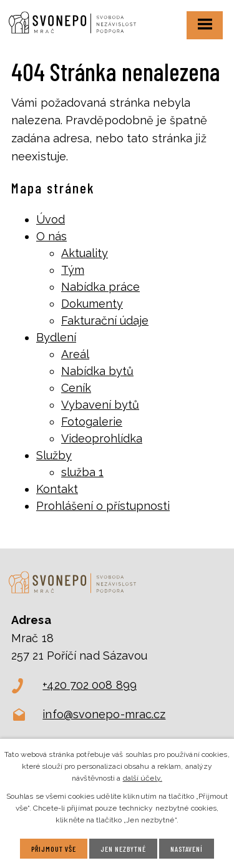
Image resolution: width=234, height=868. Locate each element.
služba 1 (82, 472)
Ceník (76, 388)
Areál (75, 354)
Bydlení (56, 337)
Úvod (51, 219)
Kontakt (57, 489)
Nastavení (187, 849)
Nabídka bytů (97, 371)
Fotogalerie (92, 422)
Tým (73, 270)
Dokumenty (92, 304)
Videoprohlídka (102, 438)
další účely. (143, 778)
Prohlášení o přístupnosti (103, 506)
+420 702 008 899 (90, 685)
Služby (54, 455)
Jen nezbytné (123, 849)
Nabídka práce (100, 287)
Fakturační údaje (105, 320)
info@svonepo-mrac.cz (104, 714)
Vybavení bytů (100, 405)
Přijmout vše (54, 849)
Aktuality (85, 253)
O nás (51, 236)
